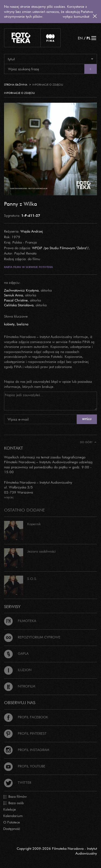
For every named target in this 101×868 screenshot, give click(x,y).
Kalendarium (13, 816)
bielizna (22, 324)
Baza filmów (15, 797)
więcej (9, 497)
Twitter (18, 782)
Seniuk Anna (13, 295)
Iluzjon (18, 670)
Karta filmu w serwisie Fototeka (28, 267)
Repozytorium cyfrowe (32, 637)
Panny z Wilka (20, 204)
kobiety (9, 324)
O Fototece (12, 822)
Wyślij (87, 419)
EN (80, 38)
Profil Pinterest (25, 733)
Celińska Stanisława (19, 305)
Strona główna (16, 85)
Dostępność (12, 829)
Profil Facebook (26, 717)
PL (88, 38)
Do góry (88, 442)
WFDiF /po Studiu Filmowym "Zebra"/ (60, 248)
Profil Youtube (25, 766)
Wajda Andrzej (32, 231)
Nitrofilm (20, 686)
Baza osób (13, 803)
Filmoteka (20, 621)
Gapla (16, 653)
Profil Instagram (27, 750)
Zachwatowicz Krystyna (21, 290)
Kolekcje (10, 809)
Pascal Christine (16, 300)
